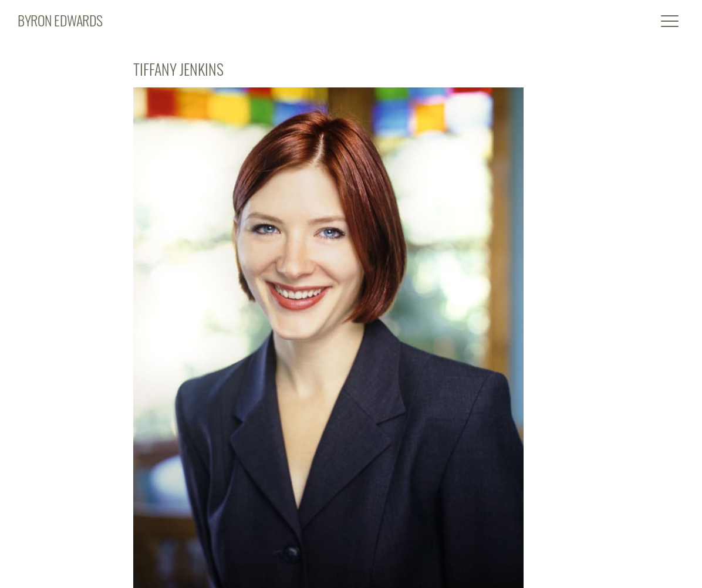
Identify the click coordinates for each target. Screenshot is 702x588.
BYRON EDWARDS (60, 20)
